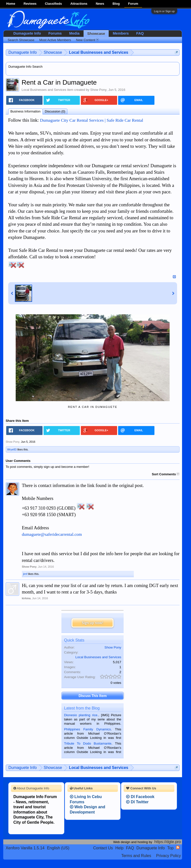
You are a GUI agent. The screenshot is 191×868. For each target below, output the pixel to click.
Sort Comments (166, 474)
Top (170, 848)
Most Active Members (55, 40)
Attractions (79, 4)
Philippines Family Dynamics (87, 729)
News (100, 4)
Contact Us (103, 848)
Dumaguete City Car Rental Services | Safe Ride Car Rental (92, 120)
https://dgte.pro (168, 842)
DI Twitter (137, 802)
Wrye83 (12, 449)
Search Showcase (21, 40)
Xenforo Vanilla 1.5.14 (25, 848)
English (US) (58, 848)
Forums (55, 33)
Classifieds (53, 4)
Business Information (25, 111)
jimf (25, 574)
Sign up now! (93, 623)
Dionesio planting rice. (81, 715)
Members (121, 33)
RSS (178, 847)
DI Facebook (140, 797)
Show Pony (98, 90)
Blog (116, 4)
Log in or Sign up (164, 11)
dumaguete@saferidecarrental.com (52, 534)
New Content (88, 40)
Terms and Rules (136, 856)
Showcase (96, 34)
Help (119, 848)
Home (11, 4)
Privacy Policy (169, 856)
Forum (133, 4)
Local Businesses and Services (44, 90)
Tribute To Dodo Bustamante (88, 743)
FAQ (140, 33)
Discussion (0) (55, 111)
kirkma (26, 598)
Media (74, 33)
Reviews (30, 4)
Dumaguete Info (27, 33)
